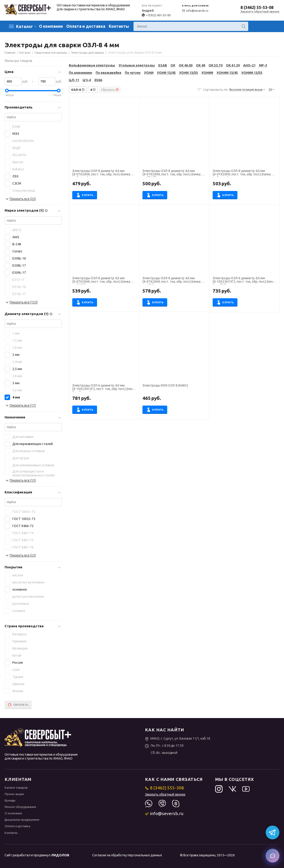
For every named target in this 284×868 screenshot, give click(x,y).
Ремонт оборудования (20, 807)
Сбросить (110, 90)
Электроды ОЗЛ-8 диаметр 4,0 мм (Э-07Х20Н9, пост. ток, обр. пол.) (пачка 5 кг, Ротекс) (243, 173)
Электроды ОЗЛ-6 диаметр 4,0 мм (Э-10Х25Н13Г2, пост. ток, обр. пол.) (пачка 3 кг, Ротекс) (104, 388)
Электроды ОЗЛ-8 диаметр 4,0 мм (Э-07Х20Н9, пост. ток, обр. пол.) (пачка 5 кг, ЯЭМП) (173, 173)
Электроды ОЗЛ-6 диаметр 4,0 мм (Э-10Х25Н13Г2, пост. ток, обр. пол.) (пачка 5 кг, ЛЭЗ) (244, 280)
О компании (51, 26)
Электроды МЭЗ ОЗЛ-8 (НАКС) (165, 386)
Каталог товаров (16, 788)
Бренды (10, 800)
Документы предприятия (22, 820)
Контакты (119, 26)
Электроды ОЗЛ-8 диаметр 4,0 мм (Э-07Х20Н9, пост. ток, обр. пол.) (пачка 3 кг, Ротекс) (103, 173)
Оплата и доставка (86, 26)
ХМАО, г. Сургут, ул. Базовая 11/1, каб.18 (178, 738)
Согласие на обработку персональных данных (127, 855)
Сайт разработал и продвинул (37, 855)
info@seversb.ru (195, 11)
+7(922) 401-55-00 (156, 15)
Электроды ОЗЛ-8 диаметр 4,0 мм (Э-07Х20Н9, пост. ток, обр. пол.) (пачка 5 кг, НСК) (173, 280)
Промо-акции (14, 794)
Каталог (24, 26)
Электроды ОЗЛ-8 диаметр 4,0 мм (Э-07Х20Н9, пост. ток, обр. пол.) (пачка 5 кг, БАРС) (103, 280)
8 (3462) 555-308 (165, 788)
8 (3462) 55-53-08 (257, 7)
